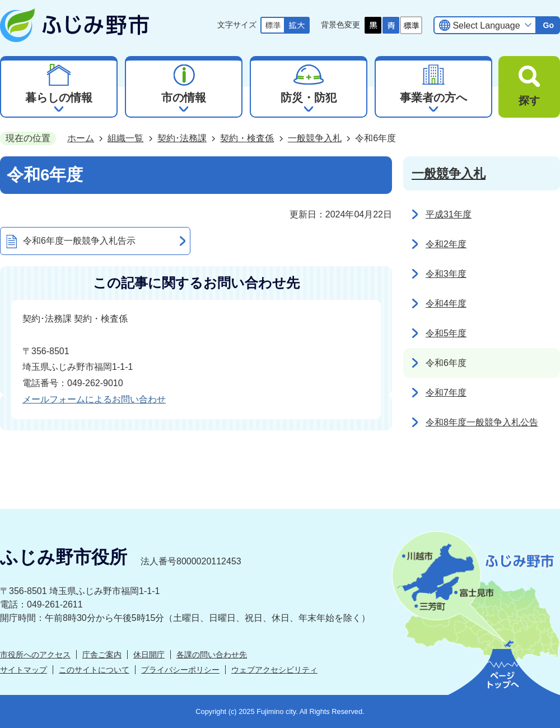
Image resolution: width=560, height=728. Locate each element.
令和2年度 (446, 244)
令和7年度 (446, 393)
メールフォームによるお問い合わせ (94, 399)
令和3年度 (446, 274)
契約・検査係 (247, 138)
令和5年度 (446, 333)
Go (548, 25)
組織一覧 (125, 138)
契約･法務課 (182, 138)
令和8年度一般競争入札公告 (482, 422)
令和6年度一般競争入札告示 (79, 241)
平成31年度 (449, 214)
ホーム (81, 138)
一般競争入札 (315, 138)
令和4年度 (446, 303)
